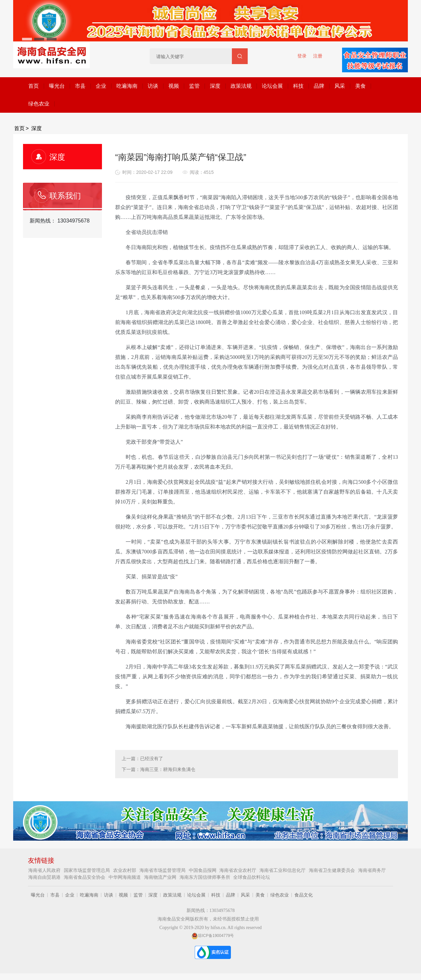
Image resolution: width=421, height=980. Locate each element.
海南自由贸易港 (45, 877)
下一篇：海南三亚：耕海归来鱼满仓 (159, 769)
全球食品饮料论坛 (252, 877)
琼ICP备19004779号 (213, 936)
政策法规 (241, 86)
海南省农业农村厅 (238, 870)
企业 (101, 86)
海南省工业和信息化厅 (283, 870)
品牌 (319, 86)
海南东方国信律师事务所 (206, 877)
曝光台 (57, 86)
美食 (360, 86)
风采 (340, 86)
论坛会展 (272, 86)
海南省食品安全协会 (85, 877)
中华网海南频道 (125, 877)
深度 (215, 86)
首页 (34, 86)
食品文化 (304, 895)
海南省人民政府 (45, 870)
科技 (298, 86)
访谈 (153, 86)
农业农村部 (125, 870)
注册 (318, 56)
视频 (174, 86)
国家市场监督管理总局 (87, 870)
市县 (80, 86)
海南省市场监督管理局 (163, 870)
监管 (194, 86)
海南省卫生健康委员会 (333, 870)
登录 (302, 56)
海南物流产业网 (161, 877)
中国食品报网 (203, 870)
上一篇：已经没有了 (142, 758)
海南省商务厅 (372, 870)
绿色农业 (39, 104)
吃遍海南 (127, 86)
